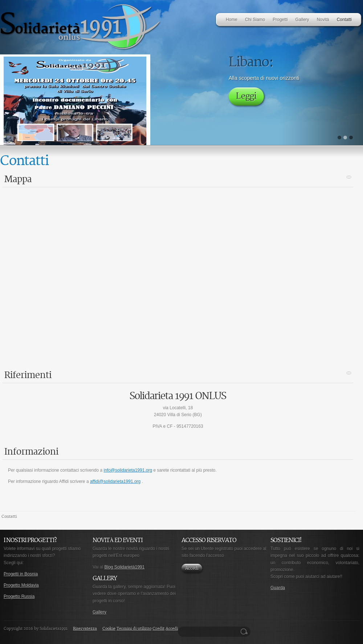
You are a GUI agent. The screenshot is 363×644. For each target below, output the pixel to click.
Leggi (246, 96)
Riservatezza (85, 629)
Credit (158, 629)
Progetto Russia (19, 596)
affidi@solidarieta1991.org (115, 481)
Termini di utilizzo (134, 629)
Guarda (278, 588)
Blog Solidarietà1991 (124, 567)
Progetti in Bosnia (21, 574)
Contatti (9, 516)
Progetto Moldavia (21, 585)
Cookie (109, 629)
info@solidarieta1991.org (128, 470)
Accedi (192, 568)
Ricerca (245, 632)
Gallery (99, 612)
